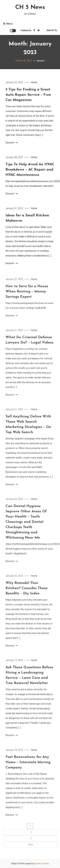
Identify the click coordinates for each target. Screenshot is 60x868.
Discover (12, 143)
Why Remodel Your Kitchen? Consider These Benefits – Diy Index (27, 596)
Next (31, 845)
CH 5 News (30, 7)
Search (52, 30)
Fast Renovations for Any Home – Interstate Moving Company (28, 770)
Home (34, 82)
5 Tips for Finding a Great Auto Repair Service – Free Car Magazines (28, 95)
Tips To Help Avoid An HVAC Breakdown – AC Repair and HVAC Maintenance (30, 170)
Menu (8, 24)
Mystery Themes (42, 863)
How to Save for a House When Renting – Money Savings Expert (27, 299)
